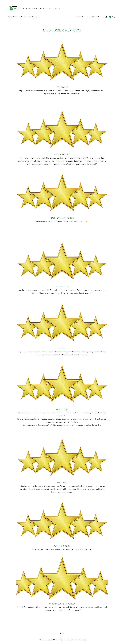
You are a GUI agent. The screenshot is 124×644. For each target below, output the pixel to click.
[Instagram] (106, 17)
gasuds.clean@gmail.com (82, 17)
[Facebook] (103, 17)
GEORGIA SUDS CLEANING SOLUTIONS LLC (43, 8)
